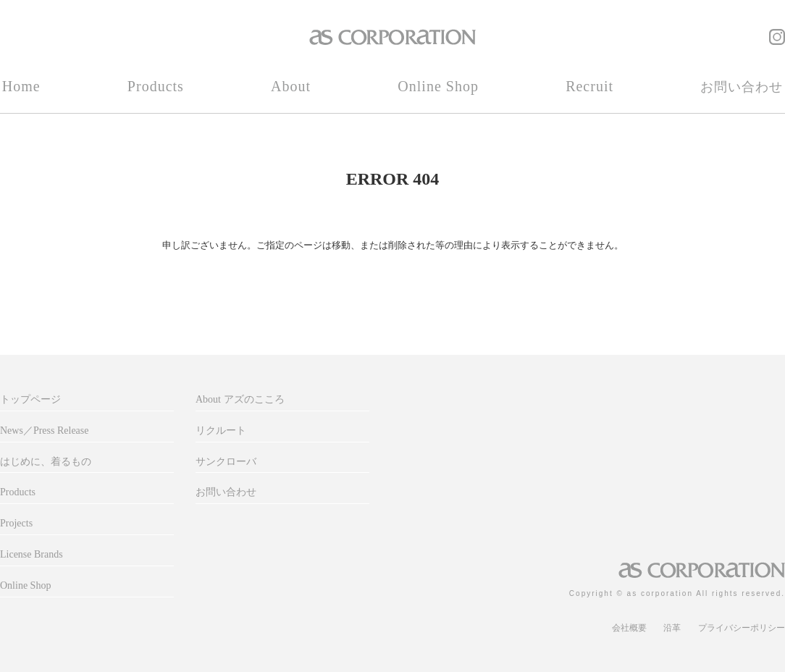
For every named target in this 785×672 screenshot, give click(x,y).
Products (156, 86)
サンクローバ (226, 462)
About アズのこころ (240, 399)
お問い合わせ (742, 87)
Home (21, 86)
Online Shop (438, 86)
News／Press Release (44, 430)
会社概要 (629, 628)
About (291, 86)
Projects (16, 523)
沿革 (672, 628)
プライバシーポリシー (742, 628)
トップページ (30, 399)
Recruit (589, 86)
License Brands (32, 554)
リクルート (221, 430)
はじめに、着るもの (46, 462)
